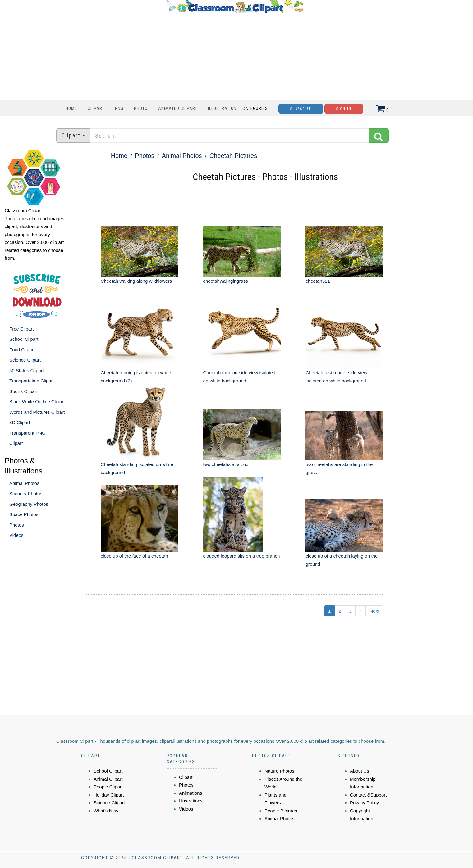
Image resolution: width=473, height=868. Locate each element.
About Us (360, 771)
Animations (191, 793)
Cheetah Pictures (233, 156)
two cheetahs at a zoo (226, 464)
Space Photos (24, 514)
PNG (119, 108)
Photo (141, 108)
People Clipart (108, 787)
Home (71, 108)
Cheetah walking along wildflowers (136, 281)
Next (374, 611)
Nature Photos (279, 771)
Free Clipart (21, 329)
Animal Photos (24, 483)
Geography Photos (29, 504)
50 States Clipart (27, 370)
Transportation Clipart (32, 381)
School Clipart (24, 339)
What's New (106, 811)
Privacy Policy (364, 803)
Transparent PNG (28, 433)
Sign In (344, 109)
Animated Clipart (178, 108)
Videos (16, 535)
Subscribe (301, 109)
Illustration (222, 108)
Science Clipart (25, 360)
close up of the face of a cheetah (134, 556)
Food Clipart (22, 350)
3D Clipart (20, 422)
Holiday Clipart (109, 795)
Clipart (96, 108)
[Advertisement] (235, 57)
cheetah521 (318, 281)
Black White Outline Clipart (37, 402)
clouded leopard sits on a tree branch (242, 556)
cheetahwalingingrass (226, 281)
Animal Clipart (108, 779)
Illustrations (191, 801)
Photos (17, 525)
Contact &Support (368, 795)
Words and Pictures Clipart (37, 412)
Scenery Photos (26, 493)
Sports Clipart (23, 391)
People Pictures (281, 811)
